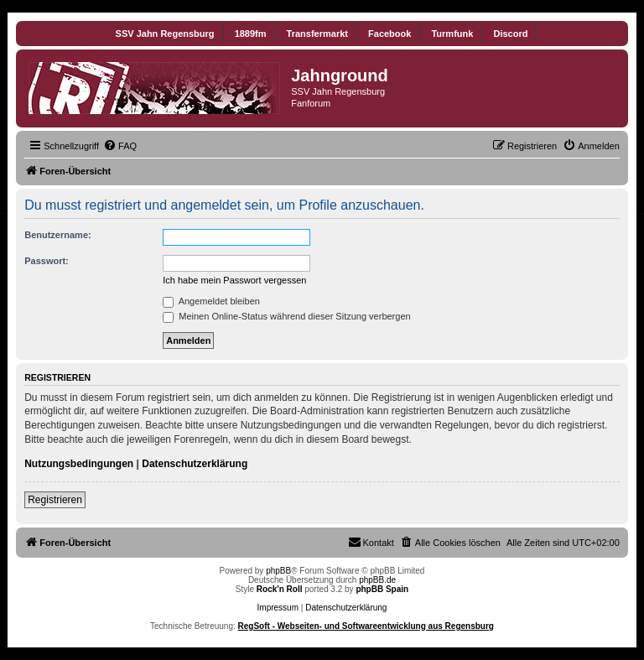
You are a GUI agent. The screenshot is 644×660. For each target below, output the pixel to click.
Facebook (390, 34)
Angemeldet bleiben (211, 301)
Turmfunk (452, 34)
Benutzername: (57, 235)
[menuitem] (120, 146)
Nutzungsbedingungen (79, 464)
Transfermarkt (317, 34)
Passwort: (47, 261)
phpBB (278, 571)
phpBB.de (377, 580)
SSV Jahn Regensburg (165, 34)
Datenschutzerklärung (195, 464)
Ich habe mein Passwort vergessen (234, 280)
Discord (510, 34)
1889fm (251, 34)
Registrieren (55, 500)
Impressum (278, 608)
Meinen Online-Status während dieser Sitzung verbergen (286, 316)
